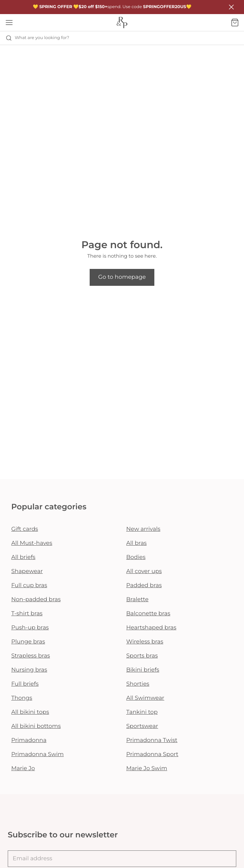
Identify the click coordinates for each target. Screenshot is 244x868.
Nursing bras (29, 670)
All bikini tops (30, 712)
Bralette (137, 600)
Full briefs (25, 684)
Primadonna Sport (152, 754)
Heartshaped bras (151, 628)
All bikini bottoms (36, 726)
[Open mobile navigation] (9, 23)
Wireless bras (145, 642)
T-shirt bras (27, 614)
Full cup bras (29, 586)
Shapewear (27, 571)
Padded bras (144, 586)
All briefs (23, 557)
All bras (136, 543)
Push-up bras (30, 628)
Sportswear (142, 726)
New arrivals (143, 529)
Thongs (22, 698)
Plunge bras (28, 642)
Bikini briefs (143, 670)
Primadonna (29, 740)
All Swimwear (145, 698)
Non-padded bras (36, 600)
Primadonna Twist (152, 740)
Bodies (136, 557)
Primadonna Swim (37, 754)
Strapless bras (31, 656)
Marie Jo (23, 769)
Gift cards (25, 529)
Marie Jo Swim (147, 769)
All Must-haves (32, 543)
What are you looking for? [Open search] (37, 38)
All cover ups (144, 571)
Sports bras (142, 656)
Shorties (138, 684)
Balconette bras (148, 614)
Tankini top (142, 712)
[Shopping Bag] (235, 23)
